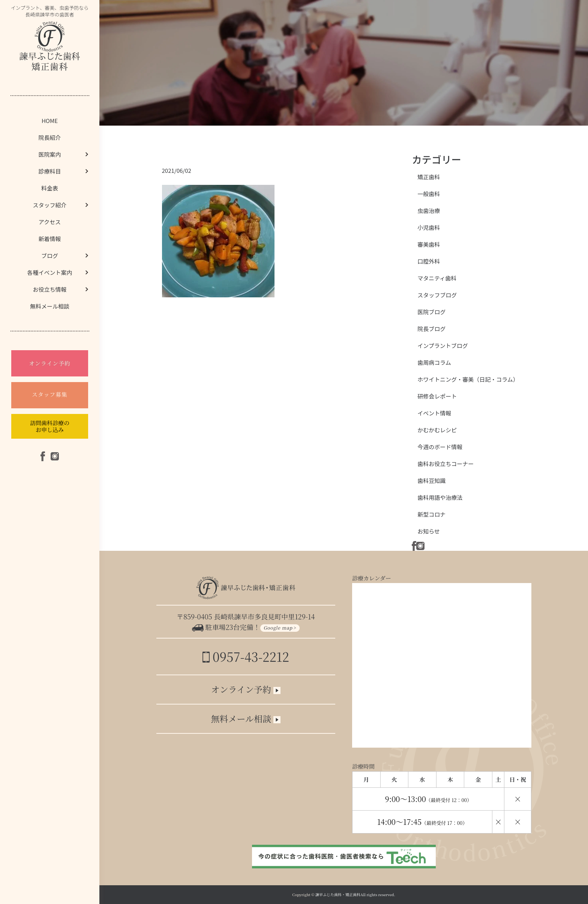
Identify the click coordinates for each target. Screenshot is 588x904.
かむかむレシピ (437, 430)
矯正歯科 (429, 177)
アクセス (50, 222)
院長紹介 (49, 137)
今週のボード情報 (440, 447)
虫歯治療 (429, 211)
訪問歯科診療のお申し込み (50, 426)
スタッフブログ (437, 295)
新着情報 (49, 239)
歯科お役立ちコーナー (445, 464)
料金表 (50, 188)
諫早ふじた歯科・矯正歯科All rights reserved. (355, 894)
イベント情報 (434, 413)
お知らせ (429, 531)
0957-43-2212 (246, 656)
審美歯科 (429, 244)
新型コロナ (431, 514)
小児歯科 (429, 227)
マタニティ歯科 (437, 278)
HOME (50, 121)
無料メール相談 (50, 306)
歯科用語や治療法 (440, 497)
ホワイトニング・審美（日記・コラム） (468, 379)
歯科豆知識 (431, 480)
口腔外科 (429, 261)
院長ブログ (431, 329)
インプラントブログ (443, 346)
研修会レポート (437, 396)
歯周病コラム (434, 362)
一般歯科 (429, 194)
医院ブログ (431, 312)
